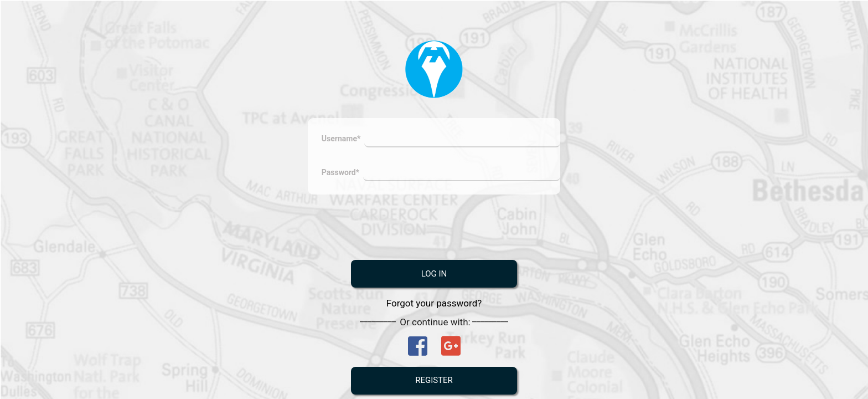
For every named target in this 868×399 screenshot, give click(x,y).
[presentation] (435, 229)
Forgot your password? (434, 305)
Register (434, 382)
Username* (341, 140)
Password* (340, 174)
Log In (434, 275)
